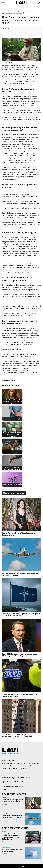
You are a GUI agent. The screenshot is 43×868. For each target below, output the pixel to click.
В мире (4, 832)
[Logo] (21, 3)
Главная (4, 11)
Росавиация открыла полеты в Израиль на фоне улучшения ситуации (12, 817)
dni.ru (13, 380)
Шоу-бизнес (5, 798)
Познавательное (7, 847)
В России (5, 813)
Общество (11, 11)
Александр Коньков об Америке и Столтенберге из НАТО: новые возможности (21, 615)
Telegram (9, 782)
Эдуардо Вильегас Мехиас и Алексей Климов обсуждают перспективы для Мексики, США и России (11, 836)
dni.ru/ (10, 62)
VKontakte (20, 782)
